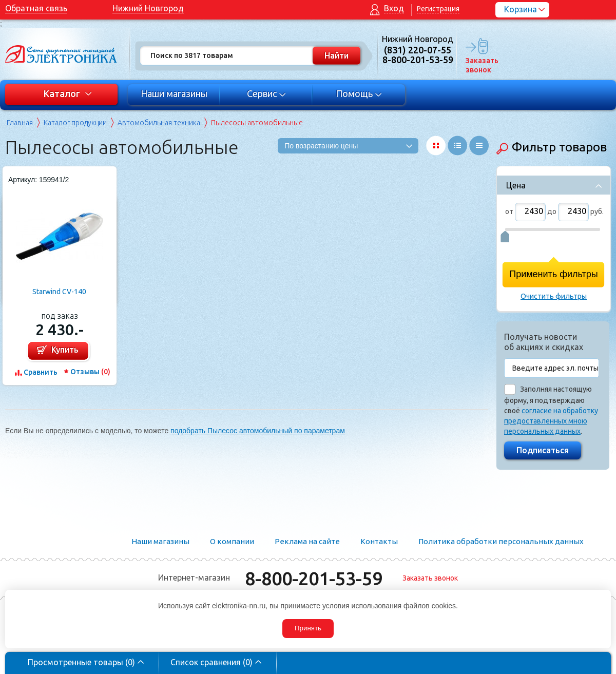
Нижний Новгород (148, 8)
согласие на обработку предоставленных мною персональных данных (551, 421)
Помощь (359, 93)
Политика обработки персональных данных (501, 541)
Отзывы (90, 372)
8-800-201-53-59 (314, 578)
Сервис (267, 93)
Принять (308, 628)
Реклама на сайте (307, 541)
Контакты (379, 541)
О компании (232, 541)
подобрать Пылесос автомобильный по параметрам (258, 431)
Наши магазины (174, 93)
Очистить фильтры (554, 296)
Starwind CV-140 (59, 292)
